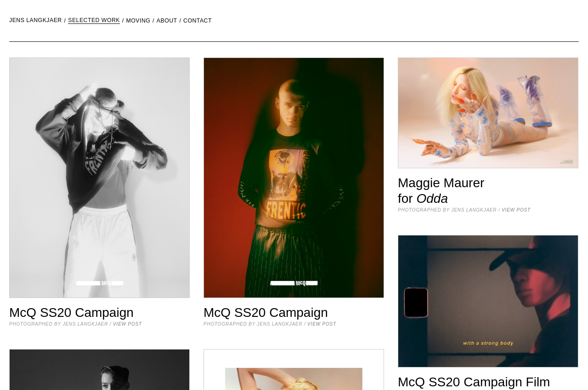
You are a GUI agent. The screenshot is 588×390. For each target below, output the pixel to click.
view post (127, 324)
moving (139, 21)
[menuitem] (66, 21)
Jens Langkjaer (36, 20)
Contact (198, 21)
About (167, 21)
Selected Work (94, 20)
